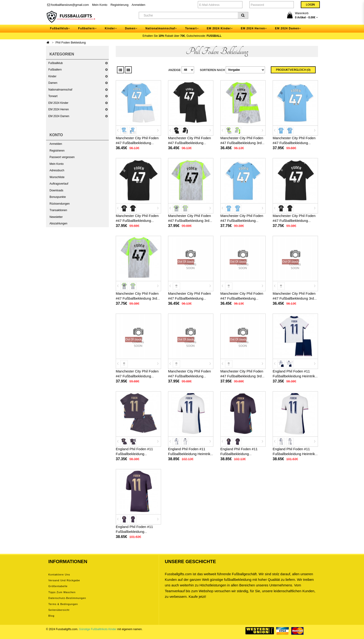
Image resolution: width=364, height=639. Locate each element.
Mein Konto (100, 5)
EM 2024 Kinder (58, 103)
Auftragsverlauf (59, 184)
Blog (51, 616)
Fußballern (55, 70)
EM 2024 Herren (59, 109)
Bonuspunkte (58, 197)
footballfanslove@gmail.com (68, 5)
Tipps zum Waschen (62, 592)
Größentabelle (58, 586)
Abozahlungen (58, 223)
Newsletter (56, 217)
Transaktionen (58, 210)
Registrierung (119, 5)
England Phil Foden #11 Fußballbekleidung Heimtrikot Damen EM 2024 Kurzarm (295, 454)
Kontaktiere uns (59, 575)
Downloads (56, 190)
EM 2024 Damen (59, 116)
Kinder (52, 76)
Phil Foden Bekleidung (71, 42)
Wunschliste (57, 177)
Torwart (53, 96)
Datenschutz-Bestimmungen (67, 598)
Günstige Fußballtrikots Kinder (98, 629)
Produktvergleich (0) (293, 70)
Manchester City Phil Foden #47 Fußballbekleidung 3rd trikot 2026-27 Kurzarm (242, 376)
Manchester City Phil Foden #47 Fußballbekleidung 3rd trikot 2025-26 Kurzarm (189, 221)
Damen (53, 83)
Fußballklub (56, 63)
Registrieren (57, 151)
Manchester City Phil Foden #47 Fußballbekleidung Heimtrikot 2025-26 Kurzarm (295, 143)
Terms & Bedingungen (63, 604)
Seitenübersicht (59, 610)
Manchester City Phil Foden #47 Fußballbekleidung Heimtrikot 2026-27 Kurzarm (138, 376)
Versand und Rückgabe (64, 580)
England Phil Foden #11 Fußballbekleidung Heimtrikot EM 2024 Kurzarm (191, 454)
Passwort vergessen (62, 157)
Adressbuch (57, 170)
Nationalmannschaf (60, 90)
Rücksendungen (60, 204)
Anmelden (138, 5)
